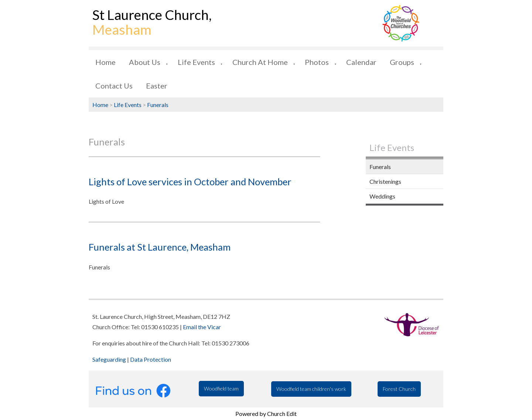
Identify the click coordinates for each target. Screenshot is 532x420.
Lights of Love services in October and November (190, 182)
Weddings (382, 196)
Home (105, 62)
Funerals (158, 105)
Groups (402, 62)
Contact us (114, 86)
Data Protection (151, 359)
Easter (157, 86)
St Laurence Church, (152, 22)
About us (145, 62)
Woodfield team (221, 388)
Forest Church (399, 389)
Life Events (196, 62)
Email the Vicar (202, 327)
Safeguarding (109, 359)
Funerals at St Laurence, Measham (160, 247)
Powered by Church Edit (266, 414)
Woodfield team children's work (311, 389)
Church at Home (260, 62)
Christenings (385, 181)
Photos (317, 62)
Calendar (361, 62)
